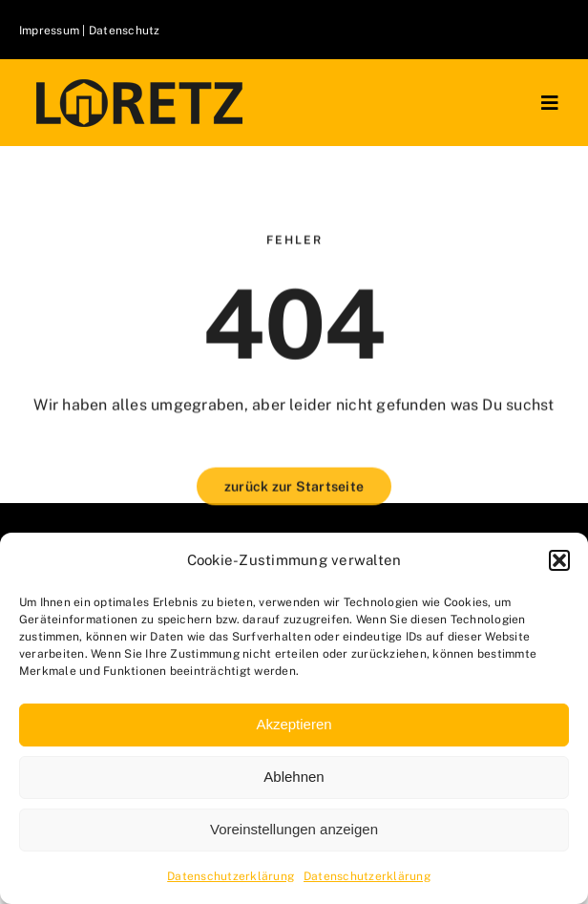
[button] (559, 560)
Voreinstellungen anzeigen (294, 829)
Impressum (51, 31)
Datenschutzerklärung (231, 876)
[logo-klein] (139, 85)
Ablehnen (294, 777)
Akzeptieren (294, 724)
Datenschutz (125, 31)
